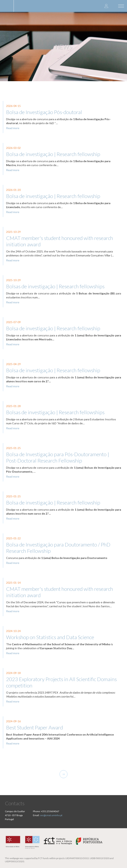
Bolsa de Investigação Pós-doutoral (44, 112)
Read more (13, 128)
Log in (106, 6)
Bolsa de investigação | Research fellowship (53, 154)
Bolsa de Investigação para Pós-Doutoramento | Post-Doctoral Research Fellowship (58, 457)
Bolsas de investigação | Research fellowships (55, 286)
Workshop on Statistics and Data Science (50, 637)
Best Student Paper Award (35, 727)
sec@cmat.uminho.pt (51, 815)
